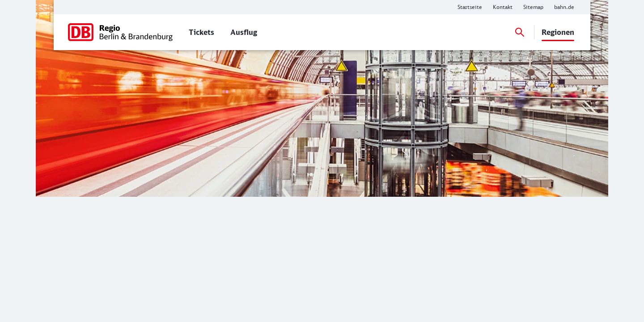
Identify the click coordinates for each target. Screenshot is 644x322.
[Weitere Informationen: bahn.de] (564, 7)
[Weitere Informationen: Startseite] (470, 7)
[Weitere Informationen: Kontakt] (503, 7)
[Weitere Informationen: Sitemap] (533, 7)
